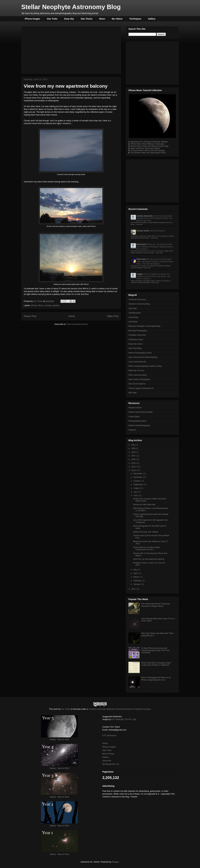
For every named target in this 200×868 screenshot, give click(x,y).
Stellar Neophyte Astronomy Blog (71, 7)
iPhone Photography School (140, 353)
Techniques (135, 19)
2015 (134, 463)
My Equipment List (111, 764)
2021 (134, 445)
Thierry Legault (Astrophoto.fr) (141, 388)
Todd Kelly (141, 259)
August (137, 488)
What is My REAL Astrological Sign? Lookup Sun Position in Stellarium (156, 664)
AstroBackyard (135, 313)
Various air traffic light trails (144, 505)
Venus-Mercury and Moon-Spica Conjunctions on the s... (146, 548)
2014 (134, 467)
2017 (134, 456)
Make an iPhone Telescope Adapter (145, 148)
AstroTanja (133, 322)
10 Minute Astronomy (137, 300)
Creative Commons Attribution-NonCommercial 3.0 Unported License (119, 709)
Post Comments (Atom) (77, 324)
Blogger (115, 862)
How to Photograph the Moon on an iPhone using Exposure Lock (156, 679)
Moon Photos (108, 754)
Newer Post (30, 316)
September (138, 485)
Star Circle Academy (137, 384)
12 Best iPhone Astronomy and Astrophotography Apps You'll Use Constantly (155, 650)
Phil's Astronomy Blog (137, 375)
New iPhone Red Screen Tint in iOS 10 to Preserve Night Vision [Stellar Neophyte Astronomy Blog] (152, 252)
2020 (134, 448)
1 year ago (139, 224)
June (136, 495)
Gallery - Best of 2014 (59, 797)
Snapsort (132, 430)
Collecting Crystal (136, 340)
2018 (134, 452)
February (138, 581)
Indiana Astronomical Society (140, 412)
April (136, 573)
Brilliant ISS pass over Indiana (146, 532)
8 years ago (147, 268)
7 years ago (154, 238)
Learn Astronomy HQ (137, 362)
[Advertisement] (71, 49)
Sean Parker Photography (139, 379)
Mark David (141, 244)
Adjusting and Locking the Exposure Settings (149, 142)
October (137, 481)
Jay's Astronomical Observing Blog (143, 357)
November (138, 477)
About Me (107, 761)
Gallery (152, 19)
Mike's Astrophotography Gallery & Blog (145, 366)
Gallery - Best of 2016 (59, 739)
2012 (134, 589)
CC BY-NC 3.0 (128, 719)
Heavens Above (135, 408)
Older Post (113, 316)
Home (72, 316)
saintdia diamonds (144, 216)
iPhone (34, 305)
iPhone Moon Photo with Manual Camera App (149, 146)
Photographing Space (137, 421)
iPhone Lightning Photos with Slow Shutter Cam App (151, 515)
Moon (102, 19)
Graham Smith (143, 231)
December (138, 474)
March (136, 577)
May (136, 570)
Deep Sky (69, 19)
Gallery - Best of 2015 (59, 768)
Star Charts (87, 19)
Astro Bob (133, 308)
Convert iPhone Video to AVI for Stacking (147, 150)
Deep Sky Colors (135, 344)
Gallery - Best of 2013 (59, 826)
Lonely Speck (134, 417)
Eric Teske (38, 301)
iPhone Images (32, 19)
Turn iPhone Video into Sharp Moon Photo (148, 153)
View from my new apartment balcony (149, 559)
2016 (134, 459)
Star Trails (52, 19)
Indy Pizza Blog (135, 348)
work (56, 709)
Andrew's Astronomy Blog (139, 304)
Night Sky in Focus (136, 370)
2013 (134, 470)
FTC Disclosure (109, 735)
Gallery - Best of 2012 (59, 854)
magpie (140, 274)
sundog (48, 305)
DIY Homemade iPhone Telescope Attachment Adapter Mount (156, 605)
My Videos (117, 19)
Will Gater (133, 393)
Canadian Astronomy (137, 335)
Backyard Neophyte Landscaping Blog (144, 326)
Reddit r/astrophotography (139, 425)
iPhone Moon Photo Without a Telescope (147, 144)
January (137, 584)
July (136, 492)
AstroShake (133, 317)
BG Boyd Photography (138, 331)
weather (56, 305)
